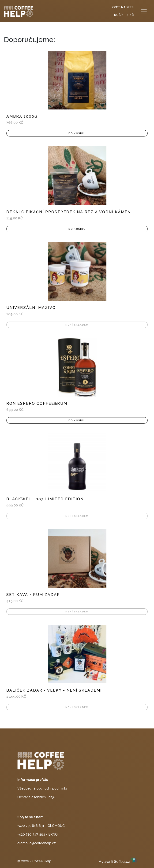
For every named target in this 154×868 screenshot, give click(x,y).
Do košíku (77, 133)
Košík (124, 15)
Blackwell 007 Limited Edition (45, 499)
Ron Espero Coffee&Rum (37, 403)
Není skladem (77, 325)
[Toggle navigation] (144, 11)
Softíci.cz (122, 862)
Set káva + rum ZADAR (33, 595)
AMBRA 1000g (22, 116)
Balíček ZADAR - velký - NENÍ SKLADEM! (54, 690)
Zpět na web (123, 7)
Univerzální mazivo (31, 308)
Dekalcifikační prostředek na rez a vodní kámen (69, 212)
